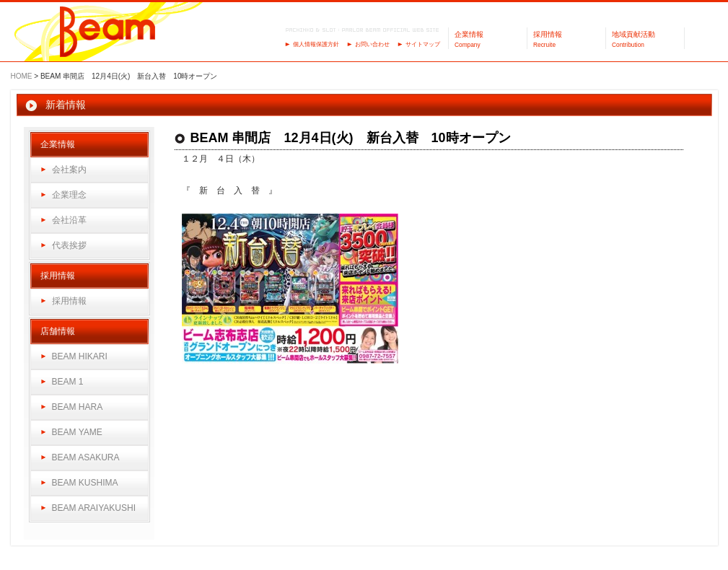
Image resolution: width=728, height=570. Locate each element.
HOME (22, 76)
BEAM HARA (78, 407)
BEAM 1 (68, 382)
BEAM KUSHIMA (85, 483)
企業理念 (69, 195)
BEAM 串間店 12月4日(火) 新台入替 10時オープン (351, 138)
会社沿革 (69, 220)
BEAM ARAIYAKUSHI (94, 508)
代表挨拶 (69, 245)
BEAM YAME (77, 432)
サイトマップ (423, 44)
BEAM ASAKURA (86, 457)
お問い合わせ (372, 44)
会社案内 (69, 170)
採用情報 (69, 301)
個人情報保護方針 (316, 44)
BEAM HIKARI (80, 356)
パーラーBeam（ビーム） (108, 33)
